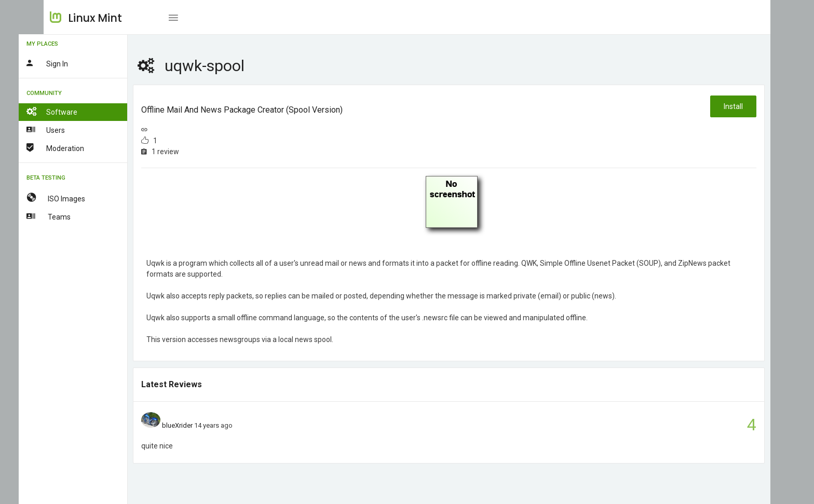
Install (733, 106)
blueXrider (203, 425)
